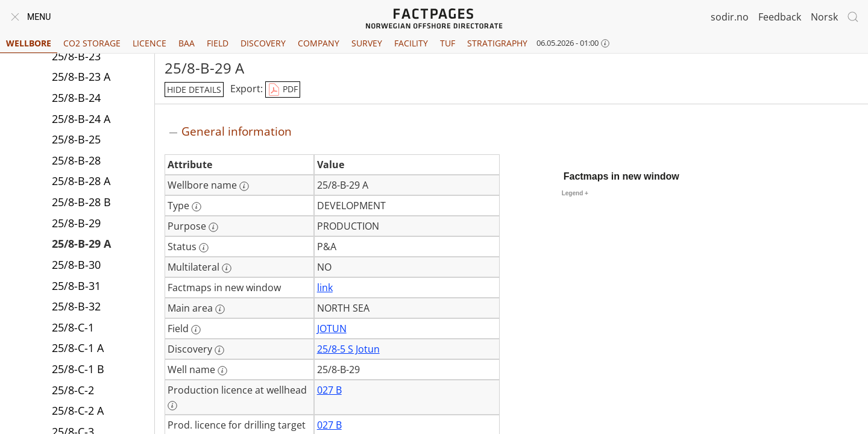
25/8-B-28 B (81, 202)
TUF (448, 43)
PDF (283, 90)
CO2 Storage (92, 43)
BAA (187, 43)
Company (319, 43)
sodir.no (730, 17)
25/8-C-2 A (78, 410)
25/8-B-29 (76, 223)
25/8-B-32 (76, 306)
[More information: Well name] (222, 371)
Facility (411, 43)
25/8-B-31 (76, 286)
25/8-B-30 (76, 265)
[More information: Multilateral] (227, 268)
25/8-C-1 (73, 327)
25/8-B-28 (76, 160)
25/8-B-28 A (81, 181)
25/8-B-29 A (81, 244)
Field (218, 43)
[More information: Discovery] (219, 350)
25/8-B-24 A (81, 119)
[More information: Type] (197, 207)
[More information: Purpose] (213, 227)
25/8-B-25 (76, 139)
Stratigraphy (497, 43)
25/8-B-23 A (81, 77)
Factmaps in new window (621, 176)
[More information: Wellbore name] (244, 186)
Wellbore (29, 43)
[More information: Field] (196, 330)
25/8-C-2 (73, 390)
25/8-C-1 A (78, 348)
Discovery (263, 43)
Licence (149, 43)
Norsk (824, 17)
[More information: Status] (204, 248)
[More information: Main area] (220, 309)
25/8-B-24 (76, 98)
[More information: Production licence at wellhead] (172, 406)
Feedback (780, 17)
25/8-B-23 (76, 56)
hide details (194, 90)
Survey (367, 43)
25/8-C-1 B (78, 369)
